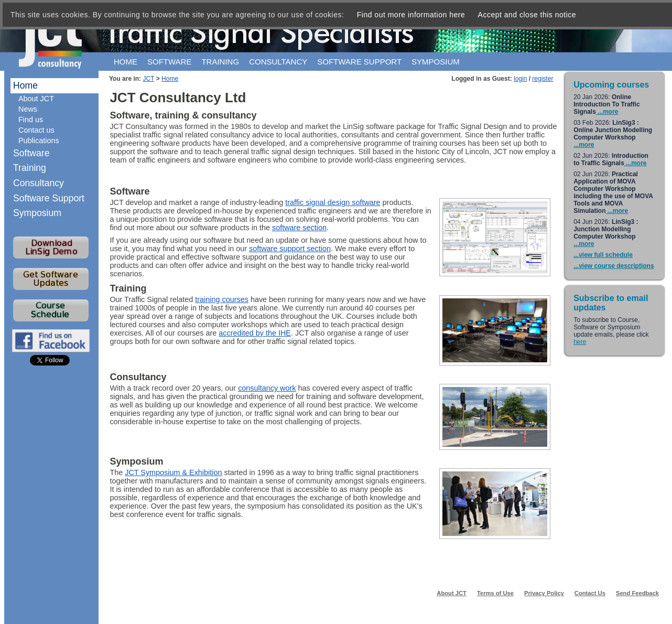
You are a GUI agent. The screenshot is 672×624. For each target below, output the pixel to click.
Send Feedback (637, 593)
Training (220, 62)
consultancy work (267, 388)
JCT (148, 79)
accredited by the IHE (255, 333)
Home (126, 62)
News (28, 109)
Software (169, 62)
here (580, 342)
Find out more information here (411, 15)
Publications (39, 141)
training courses (222, 299)
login (520, 79)
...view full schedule (603, 255)
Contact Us (590, 593)
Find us (31, 120)
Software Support (49, 198)
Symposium (436, 62)
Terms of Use (495, 593)
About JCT (36, 99)
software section (299, 228)
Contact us (36, 130)
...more (607, 112)
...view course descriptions (614, 266)
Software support (359, 62)
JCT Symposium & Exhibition (173, 472)
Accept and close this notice (527, 15)
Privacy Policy (544, 593)
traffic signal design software (333, 202)
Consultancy (278, 62)
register (543, 79)
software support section (290, 249)
